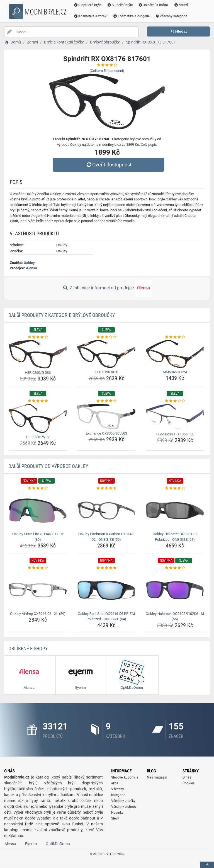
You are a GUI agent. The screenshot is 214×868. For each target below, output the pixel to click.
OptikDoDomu (58, 844)
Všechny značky (123, 801)
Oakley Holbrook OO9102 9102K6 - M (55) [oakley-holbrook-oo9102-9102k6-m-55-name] (175, 616)
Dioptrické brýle (87, 5)
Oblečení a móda (153, 5)
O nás (187, 777)
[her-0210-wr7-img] (38, 418)
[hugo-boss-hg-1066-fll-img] (175, 417)
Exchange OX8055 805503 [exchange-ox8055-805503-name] (106, 433)
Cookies (189, 783)
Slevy (115, 818)
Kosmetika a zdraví (90, 16)
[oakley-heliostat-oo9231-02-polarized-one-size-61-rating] (175, 488)
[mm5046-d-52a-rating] (175, 337)
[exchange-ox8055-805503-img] (106, 417)
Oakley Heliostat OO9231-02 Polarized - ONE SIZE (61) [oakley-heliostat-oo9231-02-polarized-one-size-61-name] (175, 537)
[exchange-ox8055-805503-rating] (106, 401)
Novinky (117, 813)
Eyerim (31, 844)
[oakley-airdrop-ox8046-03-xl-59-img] (38, 590)
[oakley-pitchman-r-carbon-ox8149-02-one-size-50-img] (106, 511)
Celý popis (149, 145)
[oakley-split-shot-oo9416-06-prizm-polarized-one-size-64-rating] (106, 568)
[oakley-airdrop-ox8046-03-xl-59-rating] (38, 568)
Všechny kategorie (171, 16)
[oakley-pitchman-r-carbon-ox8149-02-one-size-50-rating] (106, 488)
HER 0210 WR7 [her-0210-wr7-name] (38, 437)
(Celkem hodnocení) (107, 71)
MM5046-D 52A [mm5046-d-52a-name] (175, 372)
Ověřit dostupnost (108, 165)
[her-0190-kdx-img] (106, 354)
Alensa (31, 268)
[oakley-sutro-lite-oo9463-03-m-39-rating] (38, 488)
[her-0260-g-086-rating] (38, 337)
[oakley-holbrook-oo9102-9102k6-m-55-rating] (175, 568)
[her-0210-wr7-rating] (38, 401)
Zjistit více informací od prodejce (107, 288)
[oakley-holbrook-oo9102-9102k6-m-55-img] (175, 590)
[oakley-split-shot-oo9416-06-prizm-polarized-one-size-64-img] (106, 590)
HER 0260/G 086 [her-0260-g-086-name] (38, 373)
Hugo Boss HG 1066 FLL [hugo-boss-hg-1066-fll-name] (175, 434)
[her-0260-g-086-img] (38, 354)
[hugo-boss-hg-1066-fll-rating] (175, 401)
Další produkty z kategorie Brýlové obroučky (62, 315)
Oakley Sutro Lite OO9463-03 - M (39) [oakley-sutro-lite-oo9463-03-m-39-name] (38, 537)
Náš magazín (157, 777)
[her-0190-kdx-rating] (106, 337)
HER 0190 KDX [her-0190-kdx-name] (106, 372)
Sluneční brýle (120, 5)
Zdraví (181, 5)
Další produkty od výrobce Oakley (48, 466)
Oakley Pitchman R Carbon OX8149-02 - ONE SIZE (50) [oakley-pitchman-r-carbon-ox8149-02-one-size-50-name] (106, 537)
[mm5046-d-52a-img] (175, 354)
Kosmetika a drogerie (131, 16)
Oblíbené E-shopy (28, 648)
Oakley (29, 263)
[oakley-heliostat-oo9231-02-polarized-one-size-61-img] (175, 511)
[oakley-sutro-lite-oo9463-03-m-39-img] (38, 511)
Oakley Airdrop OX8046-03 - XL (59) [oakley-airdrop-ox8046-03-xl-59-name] (38, 614)
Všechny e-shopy (124, 807)
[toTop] (207, 865)
